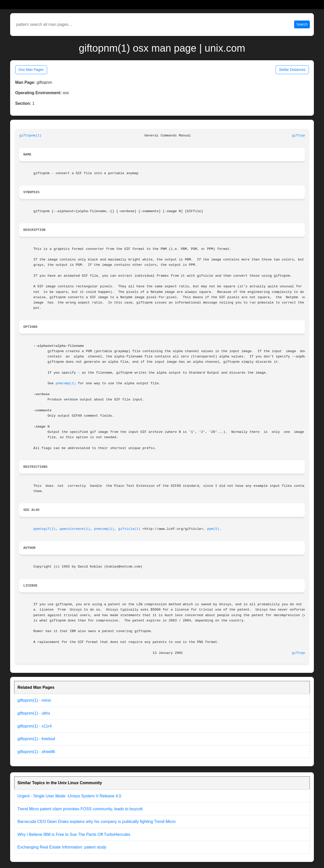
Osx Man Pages (31, 70)
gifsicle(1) (129, 529)
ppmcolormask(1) (75, 529)
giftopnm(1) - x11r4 (35, 726)
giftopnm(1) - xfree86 (36, 752)
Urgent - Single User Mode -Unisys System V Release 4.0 (69, 796)
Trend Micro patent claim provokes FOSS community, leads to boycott (80, 809)
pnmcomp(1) (66, 383)
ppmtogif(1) (45, 529)
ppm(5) (213, 529)
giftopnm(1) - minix (34, 700)
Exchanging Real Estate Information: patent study (62, 847)
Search (302, 24)
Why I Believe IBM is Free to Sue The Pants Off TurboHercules (74, 834)
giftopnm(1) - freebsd (36, 739)
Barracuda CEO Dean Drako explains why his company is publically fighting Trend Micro (96, 822)
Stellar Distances (292, 70)
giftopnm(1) (30, 136)
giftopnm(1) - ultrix (34, 713)
